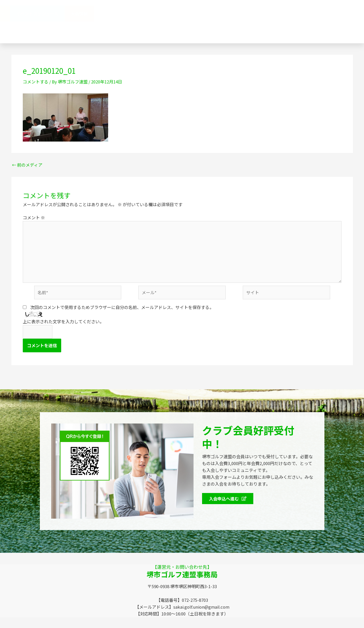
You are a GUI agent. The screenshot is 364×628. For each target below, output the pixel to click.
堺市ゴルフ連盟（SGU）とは (125, 14)
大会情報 (344, 14)
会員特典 (257, 14)
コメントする (36, 82)
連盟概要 (174, 14)
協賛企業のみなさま (214, 14)
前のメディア (27, 165)
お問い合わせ (219, 29)
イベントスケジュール (302, 14)
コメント (34, 217)
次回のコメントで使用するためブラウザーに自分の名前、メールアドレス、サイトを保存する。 (122, 307)
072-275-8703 (286, 30)
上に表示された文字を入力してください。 (63, 321)
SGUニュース (134, 29)
